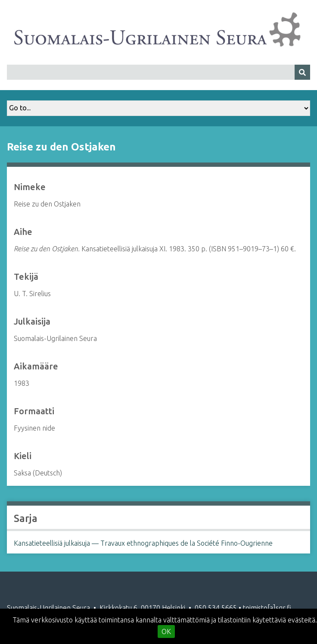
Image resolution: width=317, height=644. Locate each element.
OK (166, 631)
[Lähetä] (302, 72)
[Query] (158, 72)
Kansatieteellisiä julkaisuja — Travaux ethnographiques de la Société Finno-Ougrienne (143, 543)
